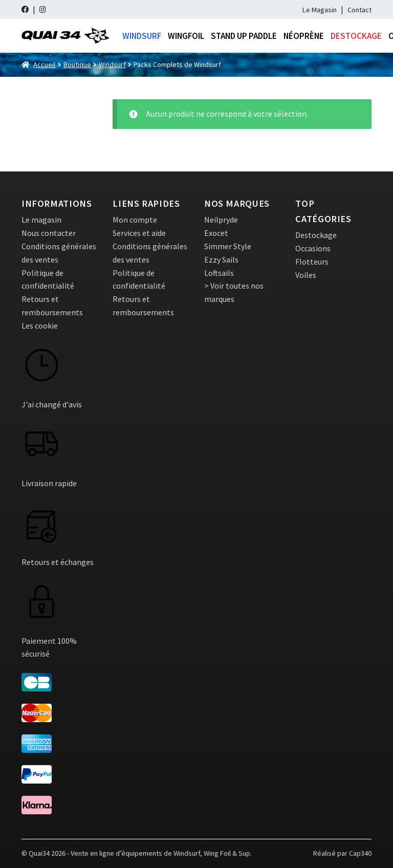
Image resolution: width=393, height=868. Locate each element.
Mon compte (135, 220)
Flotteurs (312, 262)
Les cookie (40, 325)
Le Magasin (320, 10)
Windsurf (142, 36)
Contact (359, 10)
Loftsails (219, 273)
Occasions (313, 248)
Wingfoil (186, 36)
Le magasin (41, 220)
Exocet (216, 233)
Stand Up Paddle (244, 36)
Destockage (356, 36)
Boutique (77, 64)
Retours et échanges (58, 562)
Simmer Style (228, 246)
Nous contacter (49, 233)
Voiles (306, 275)
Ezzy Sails (221, 259)
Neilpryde (221, 220)
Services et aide (139, 233)
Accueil (44, 64)
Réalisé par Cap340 (342, 853)
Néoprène (304, 36)
